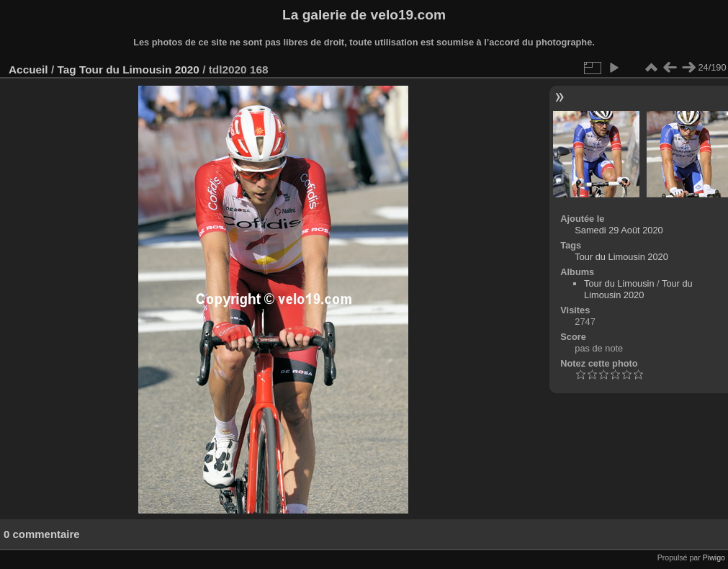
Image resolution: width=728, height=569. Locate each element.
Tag (66, 70)
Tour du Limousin (619, 283)
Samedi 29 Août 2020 (619, 230)
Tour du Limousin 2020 (139, 70)
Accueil (28, 70)
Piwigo (714, 557)
